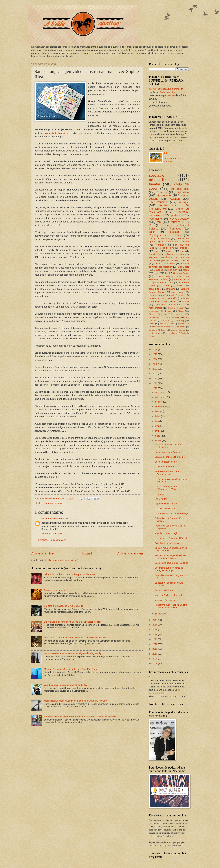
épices (157, 251)
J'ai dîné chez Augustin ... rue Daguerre (64, 606)
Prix (151, 225)
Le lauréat (160, 494)
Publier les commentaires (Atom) (62, 560)
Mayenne (158, 270)
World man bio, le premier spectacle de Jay (66, 685)
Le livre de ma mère (165, 467)
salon (152, 232)
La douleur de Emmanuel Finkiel (171, 538)
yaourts (163, 324)
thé (166, 273)
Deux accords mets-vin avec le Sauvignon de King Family (73, 653)
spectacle (157, 175)
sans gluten (171, 333)
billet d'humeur (158, 202)
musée (152, 336)
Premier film (155, 254)
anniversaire (177, 292)
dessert (174, 232)
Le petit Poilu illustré (165, 509)
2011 (155, 649)
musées (176, 222)
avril (157, 431)
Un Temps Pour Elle (52, 519)
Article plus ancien (130, 553)
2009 (155, 659)
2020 (155, 378)
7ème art (162, 192)
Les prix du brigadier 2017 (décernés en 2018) (168, 488)
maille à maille (177, 295)
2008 (155, 663)
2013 (155, 639)
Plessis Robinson (158, 314)
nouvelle (179, 314)
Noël (173, 324)
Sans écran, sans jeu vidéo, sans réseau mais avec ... (171, 557)
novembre (160, 397)
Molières (170, 251)
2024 (155, 359)
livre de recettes (175, 254)
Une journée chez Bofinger (168, 452)
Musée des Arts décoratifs (163, 298)
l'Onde (157, 264)
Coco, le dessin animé (166, 462)
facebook (171, 95)
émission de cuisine (161, 327)
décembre (160, 392)
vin (159, 222)
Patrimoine (155, 219)
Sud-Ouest (183, 267)
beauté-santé (167, 283)
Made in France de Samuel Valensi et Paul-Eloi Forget (71, 669)
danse (152, 324)
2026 (155, 349)
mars (158, 436)
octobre (159, 402)
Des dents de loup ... (165, 590)
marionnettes (155, 308)
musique (184, 202)
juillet (158, 416)
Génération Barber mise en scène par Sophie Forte (70, 574)
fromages (176, 229)
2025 (155, 354)
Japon (186, 270)
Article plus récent (44, 553)
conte (151, 333)
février (159, 441)
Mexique (184, 248)
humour (169, 311)
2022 (155, 369)
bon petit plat (180, 189)
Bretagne (171, 289)
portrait (176, 215)
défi (160, 333)
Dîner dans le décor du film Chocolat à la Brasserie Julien (73, 622)
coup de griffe (167, 248)
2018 (155, 388)
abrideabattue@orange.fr (170, 89)
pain (182, 251)
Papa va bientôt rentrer (166, 504)
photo (157, 273)
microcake (184, 324)
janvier (159, 614)
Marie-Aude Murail (55, 133)
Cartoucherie (180, 327)
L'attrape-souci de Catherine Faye (171, 513)
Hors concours (156, 295)
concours (153, 330)
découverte (164, 196)
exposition (183, 192)
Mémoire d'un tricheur (165, 600)
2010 (155, 654)
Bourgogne (154, 317)
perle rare (164, 320)
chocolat (171, 264)
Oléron (166, 286)
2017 (155, 620)
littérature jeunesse (53, 503)
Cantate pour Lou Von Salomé (170, 457)
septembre (161, 407)
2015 (155, 630)
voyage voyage (179, 219)
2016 (155, 625)
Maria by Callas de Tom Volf (169, 595)
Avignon (175, 199)
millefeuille (157, 180)
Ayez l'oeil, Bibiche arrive (167, 543)
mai (157, 426)
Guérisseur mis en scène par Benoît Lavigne (169, 473)
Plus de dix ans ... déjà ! (167, 533)
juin (157, 421)
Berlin (183, 333)
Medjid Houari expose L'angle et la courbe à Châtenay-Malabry (75, 701)
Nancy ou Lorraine (159, 239)
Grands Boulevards (169, 305)
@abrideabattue (168, 92)
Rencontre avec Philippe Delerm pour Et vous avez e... (171, 606)
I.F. (174, 301)
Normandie (160, 245)
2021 (155, 374)
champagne (154, 311)
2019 (155, 383)
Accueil (87, 553)
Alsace (181, 311)
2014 (155, 635)
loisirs (164, 330)
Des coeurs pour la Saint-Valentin (171, 563)
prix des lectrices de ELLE (175, 261)
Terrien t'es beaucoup (55, 590)
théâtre (155, 184)
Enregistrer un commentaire (52, 540)
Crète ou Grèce (181, 273)
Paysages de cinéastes (165, 235)
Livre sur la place (172, 317)
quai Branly (179, 320)
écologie (153, 257)
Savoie (185, 301)
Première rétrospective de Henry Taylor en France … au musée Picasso (80, 717)
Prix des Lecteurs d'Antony (175, 242)
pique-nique (155, 289)
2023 (155, 364)
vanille (180, 286)
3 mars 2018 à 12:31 (52, 533)
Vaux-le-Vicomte (178, 330)
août (158, 411)
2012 (155, 644)
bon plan (173, 270)
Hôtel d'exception (176, 308)
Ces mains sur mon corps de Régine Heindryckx (169, 569)
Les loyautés (161, 499)
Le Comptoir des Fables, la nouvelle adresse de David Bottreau (76, 638)
